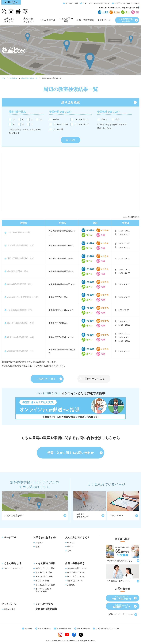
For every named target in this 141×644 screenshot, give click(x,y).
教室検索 (13, 78)
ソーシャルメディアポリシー (107, 629)
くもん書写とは (48, 22)
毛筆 (117, 119)
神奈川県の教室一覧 (29, 78)
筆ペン (104, 119)
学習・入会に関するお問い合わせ (71, 453)
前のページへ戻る (95, 379)
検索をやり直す (47, 379)
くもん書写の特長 (66, 21)
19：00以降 (58, 129)
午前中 (56, 119)
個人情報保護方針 (64, 629)
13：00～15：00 (82, 119)
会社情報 (28, 629)
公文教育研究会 (83, 629)
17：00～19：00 (82, 124)
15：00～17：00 (60, 124)
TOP (4, 78)
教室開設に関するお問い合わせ (127, 3)
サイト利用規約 (44, 629)
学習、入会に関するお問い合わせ (96, 3)
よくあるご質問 (72, 3)
